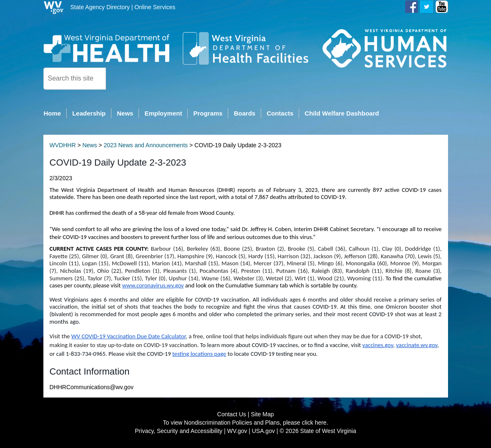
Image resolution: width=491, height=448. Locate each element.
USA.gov (263, 431)
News (89, 146)
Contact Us (232, 415)
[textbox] (75, 79)
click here (314, 423)
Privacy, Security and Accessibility (179, 431)
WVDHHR (63, 146)
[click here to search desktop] (120, 78)
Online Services (155, 7)
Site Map (262, 415)
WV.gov (237, 431)
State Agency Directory (100, 7)
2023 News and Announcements (146, 146)
